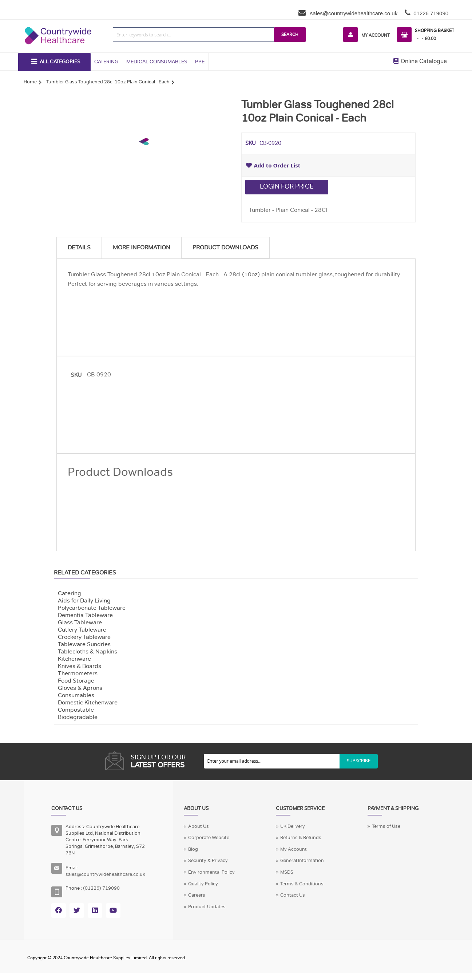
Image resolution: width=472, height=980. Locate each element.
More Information (142, 248)
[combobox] (194, 35)
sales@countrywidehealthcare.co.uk (353, 13)
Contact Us (293, 895)
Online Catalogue (420, 61)
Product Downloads (225, 248)
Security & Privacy (208, 861)
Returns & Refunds (301, 838)
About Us (199, 826)
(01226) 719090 (101, 888)
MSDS (287, 872)
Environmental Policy (211, 872)
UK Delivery (293, 826)
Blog (193, 849)
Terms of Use (386, 826)
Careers (197, 895)
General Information (302, 861)
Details (79, 248)
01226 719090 (431, 13)
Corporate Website (209, 838)
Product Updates (207, 907)
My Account (376, 35)
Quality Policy (203, 884)
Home (30, 82)
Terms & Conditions (302, 884)
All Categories (60, 62)
